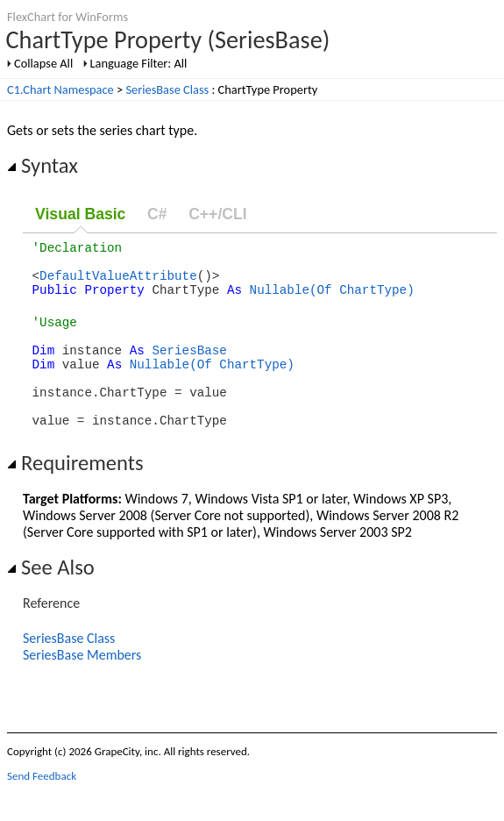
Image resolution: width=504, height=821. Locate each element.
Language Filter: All (139, 63)
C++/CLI (217, 214)
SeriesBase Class (167, 89)
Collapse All (43, 63)
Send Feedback (42, 807)
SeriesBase (189, 368)
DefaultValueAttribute (118, 283)
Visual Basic (80, 214)
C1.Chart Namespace (60, 89)
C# (157, 214)
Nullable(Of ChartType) (332, 300)
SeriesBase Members (82, 686)
